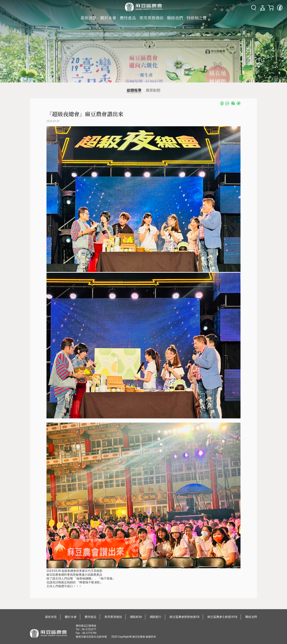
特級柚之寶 (197, 18)
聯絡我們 (175, 18)
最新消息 (89, 18)
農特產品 (128, 18)
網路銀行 (156, 617)
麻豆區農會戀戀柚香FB (184, 617)
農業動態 (153, 90)
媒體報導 (134, 90)
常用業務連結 (151, 18)
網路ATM (136, 617)
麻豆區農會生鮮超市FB (222, 617)
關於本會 (108, 18)
